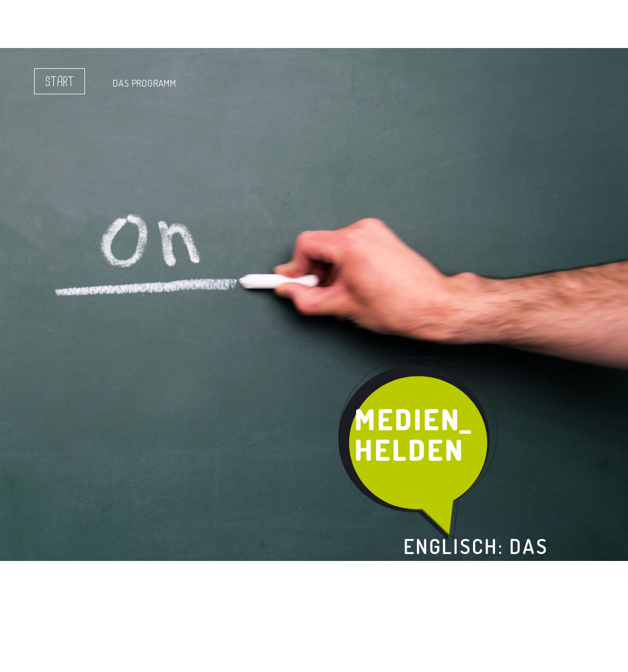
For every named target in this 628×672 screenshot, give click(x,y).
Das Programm (145, 83)
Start (60, 82)
